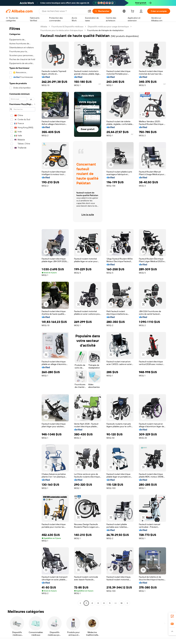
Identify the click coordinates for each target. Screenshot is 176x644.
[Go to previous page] (80, 603)
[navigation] (22, 315)
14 (121, 603)
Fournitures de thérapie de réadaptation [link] (105, 30)
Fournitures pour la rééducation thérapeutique (62, 30)
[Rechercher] (102, 11)
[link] (172, 616)
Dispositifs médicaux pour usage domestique (108, 27)
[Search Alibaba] (64, 11)
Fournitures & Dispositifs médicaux (67, 27)
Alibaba (44, 27)
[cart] (133, 12)
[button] (89, 11)
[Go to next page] (127, 603)
